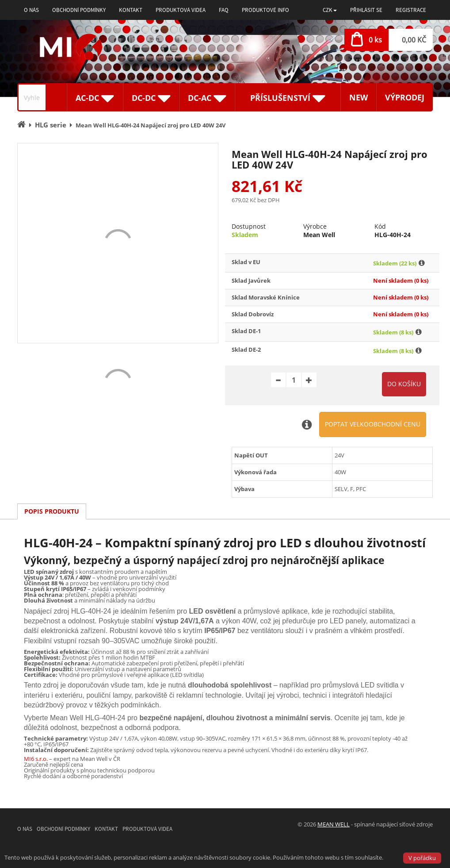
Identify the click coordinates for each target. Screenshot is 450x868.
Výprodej (405, 97)
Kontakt (131, 10)
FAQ (224, 10)
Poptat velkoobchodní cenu (373, 424)
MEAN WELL (334, 824)
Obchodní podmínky (79, 10)
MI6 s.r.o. (36, 759)
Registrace (411, 10)
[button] (330, 10)
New (358, 97)
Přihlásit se (366, 10)
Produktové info (265, 10)
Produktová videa (181, 10)
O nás (31, 10)
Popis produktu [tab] (52, 511)
